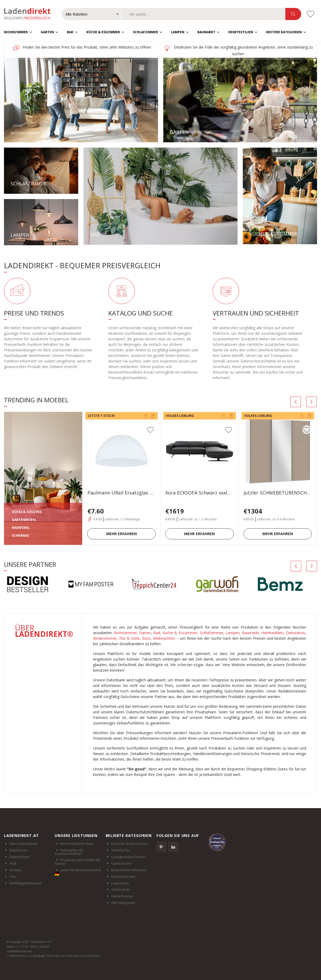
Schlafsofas (121, 850)
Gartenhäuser (123, 896)
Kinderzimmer (105, 638)
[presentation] (296, 402)
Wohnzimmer (16, 32)
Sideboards (121, 889)
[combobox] (203, 14)
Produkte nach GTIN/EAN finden (77, 861)
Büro (146, 638)
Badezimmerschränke (129, 870)
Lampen (178, 32)
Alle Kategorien (123, 903)
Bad (70, 32)
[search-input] (203, 14)
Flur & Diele (129, 638)
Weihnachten (164, 638)
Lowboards (120, 883)
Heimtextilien (241, 32)
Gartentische (122, 863)
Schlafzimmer (145, 32)
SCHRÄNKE (20, 535)
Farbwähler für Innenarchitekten (69, 852)
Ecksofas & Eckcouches (130, 843)
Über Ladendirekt (24, 843)
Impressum (19, 850)
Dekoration (296, 632)
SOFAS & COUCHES (27, 512)
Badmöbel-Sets (124, 876)
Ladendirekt (30, 14)
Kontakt (15, 870)
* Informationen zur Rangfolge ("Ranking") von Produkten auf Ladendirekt (53, 955)
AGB (13, 863)
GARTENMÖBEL (24, 519)
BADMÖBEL (21, 527)
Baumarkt (206, 32)
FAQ (13, 876)
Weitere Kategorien (284, 32)
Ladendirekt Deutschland (78, 871)
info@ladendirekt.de (19, 951)
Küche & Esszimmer (103, 32)
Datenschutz (20, 856)
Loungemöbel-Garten (128, 856)
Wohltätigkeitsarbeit (25, 883)
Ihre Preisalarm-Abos (77, 843)
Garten (47, 32)
